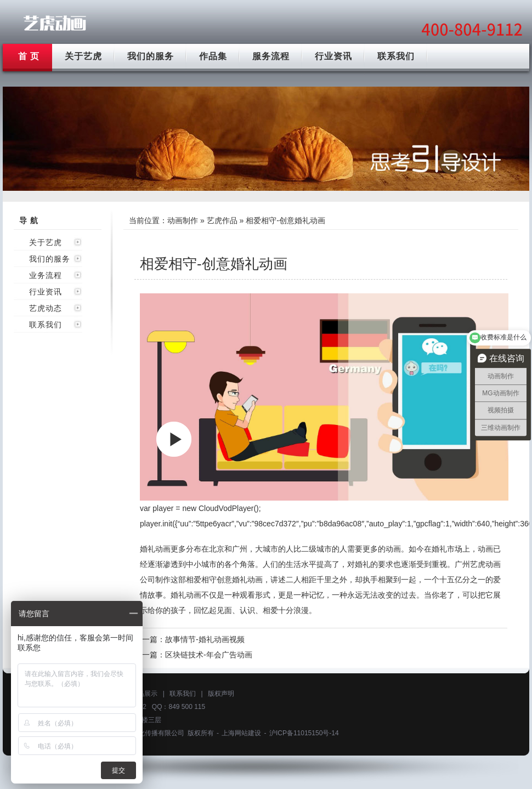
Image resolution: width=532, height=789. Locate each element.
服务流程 (271, 56)
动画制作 (183, 220)
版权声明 (221, 694)
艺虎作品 (222, 220)
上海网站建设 (241, 733)
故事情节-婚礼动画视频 (205, 639)
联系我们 (396, 56)
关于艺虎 (83, 56)
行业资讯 (333, 56)
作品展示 (144, 694)
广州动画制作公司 (55, 23)
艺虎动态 (46, 308)
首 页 (29, 56)
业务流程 (46, 275)
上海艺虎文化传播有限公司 (145, 733)
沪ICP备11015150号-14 (304, 733)
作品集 (213, 56)
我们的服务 (151, 56)
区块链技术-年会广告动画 (209, 655)
